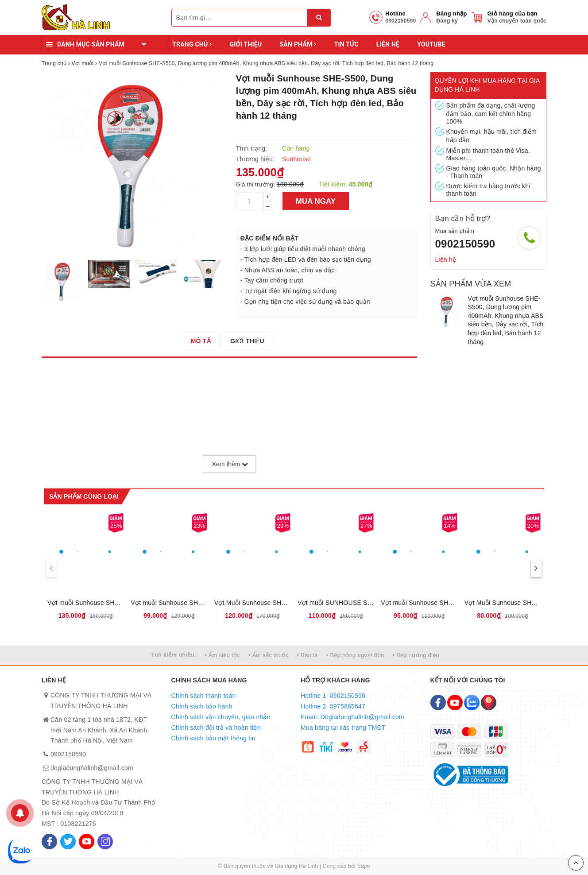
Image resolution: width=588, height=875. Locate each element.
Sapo (364, 866)
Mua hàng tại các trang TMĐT (343, 728)
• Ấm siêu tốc (222, 655)
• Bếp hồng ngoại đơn (355, 655)
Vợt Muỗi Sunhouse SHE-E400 (252, 603)
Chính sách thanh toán (204, 696)
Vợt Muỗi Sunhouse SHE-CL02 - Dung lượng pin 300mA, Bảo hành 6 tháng (503, 603)
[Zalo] (472, 703)
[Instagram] (105, 842)
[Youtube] (87, 842)
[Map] (489, 703)
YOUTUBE (431, 44)
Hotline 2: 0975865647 (333, 706)
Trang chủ (192, 44)
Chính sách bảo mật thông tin (213, 738)
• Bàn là (308, 655)
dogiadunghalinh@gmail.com (92, 768)
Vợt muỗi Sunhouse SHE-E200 (169, 603)
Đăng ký (447, 21)
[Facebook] (49, 842)
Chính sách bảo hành (202, 706)
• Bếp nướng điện (416, 655)
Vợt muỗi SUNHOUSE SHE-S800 (336, 603)
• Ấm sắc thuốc (268, 655)
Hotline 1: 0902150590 (333, 696)
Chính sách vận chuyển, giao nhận (221, 717)
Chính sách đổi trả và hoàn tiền (216, 728)
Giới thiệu (246, 44)
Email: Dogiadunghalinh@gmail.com (352, 717)
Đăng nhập (451, 14)
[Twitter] (68, 842)
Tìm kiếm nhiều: (174, 655)
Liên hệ (388, 44)
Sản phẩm (298, 44)
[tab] (203, 341)
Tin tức (346, 44)
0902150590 (465, 244)
